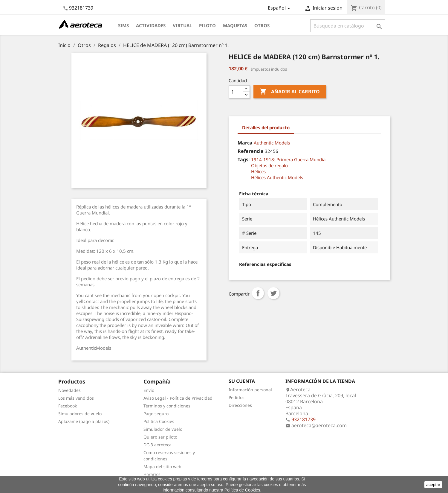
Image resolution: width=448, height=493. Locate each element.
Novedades (69, 390)
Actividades (151, 25)
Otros (262, 25)
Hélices (258, 171)
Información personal (250, 390)
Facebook (68, 406)
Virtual (182, 25)
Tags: (244, 159)
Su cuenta (242, 381)
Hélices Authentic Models (277, 177)
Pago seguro (156, 414)
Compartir (258, 293)
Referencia (251, 151)
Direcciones (240, 405)
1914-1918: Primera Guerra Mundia (288, 159)
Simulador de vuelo (163, 429)
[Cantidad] (236, 92)
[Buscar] (348, 26)
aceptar (433, 485)
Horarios (152, 474)
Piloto (207, 25)
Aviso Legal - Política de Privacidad (178, 398)
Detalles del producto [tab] (266, 127)
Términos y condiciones (167, 406)
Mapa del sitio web (162, 467)
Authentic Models (272, 143)
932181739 (81, 8)
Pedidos (237, 397)
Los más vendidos (76, 398)
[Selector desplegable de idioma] (280, 8)
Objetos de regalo (269, 165)
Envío (149, 390)
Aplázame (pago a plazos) (84, 421)
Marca (245, 143)
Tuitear (273, 293)
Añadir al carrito (290, 92)
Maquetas (235, 25)
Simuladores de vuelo (80, 414)
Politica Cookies (159, 421)
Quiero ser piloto (160, 437)
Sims (123, 25)
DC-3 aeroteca (158, 445)
